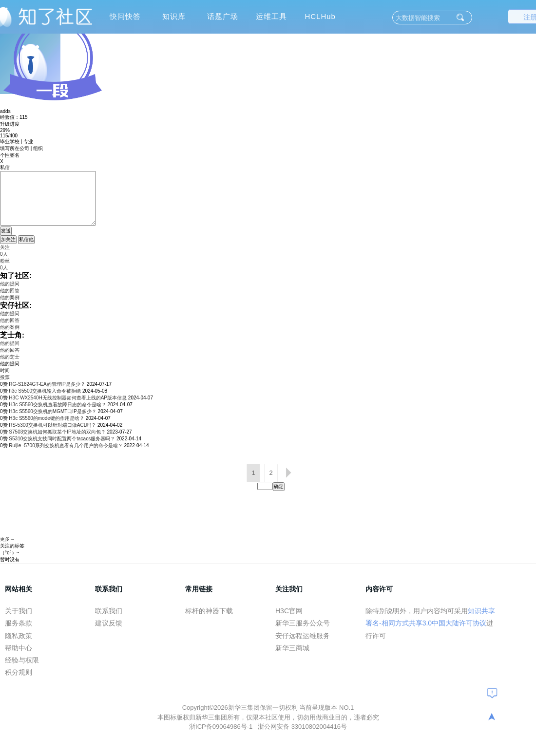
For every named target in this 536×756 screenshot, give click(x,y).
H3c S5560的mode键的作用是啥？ (47, 418)
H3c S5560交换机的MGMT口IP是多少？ (52, 411)
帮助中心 (19, 648)
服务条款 (19, 623)
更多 (5, 539)
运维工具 (271, 16)
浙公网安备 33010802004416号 (302, 727)
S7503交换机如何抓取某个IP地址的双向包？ (57, 432)
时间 (5, 370)
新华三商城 (292, 648)
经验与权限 (22, 660)
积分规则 (19, 672)
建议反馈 (109, 623)
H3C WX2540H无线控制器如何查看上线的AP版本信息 (68, 398)
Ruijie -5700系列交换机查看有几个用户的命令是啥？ (66, 445)
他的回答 (10, 291)
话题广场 (223, 16)
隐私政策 (19, 636)
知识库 (174, 16)
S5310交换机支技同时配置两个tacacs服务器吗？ (62, 439)
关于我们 (19, 611)
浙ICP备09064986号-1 (222, 727)
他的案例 (10, 297)
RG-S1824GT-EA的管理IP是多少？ (47, 384)
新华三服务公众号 (303, 623)
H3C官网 (289, 611)
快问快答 (125, 16)
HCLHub (320, 16)
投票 (5, 377)
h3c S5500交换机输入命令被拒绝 (45, 391)
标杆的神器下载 (209, 611)
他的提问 (10, 284)
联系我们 (109, 611)
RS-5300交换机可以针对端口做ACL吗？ (52, 425)
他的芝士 (10, 357)
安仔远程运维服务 (303, 636)
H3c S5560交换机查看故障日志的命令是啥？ (57, 405)
